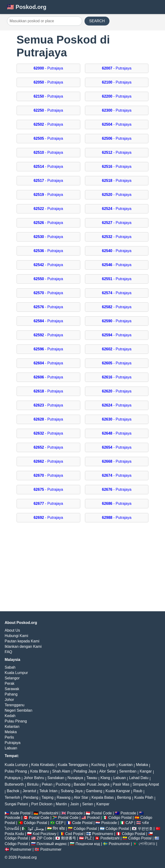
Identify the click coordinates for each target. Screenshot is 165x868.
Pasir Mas (121, 784)
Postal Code (102, 813)
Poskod (93, 818)
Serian (88, 804)
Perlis (9, 737)
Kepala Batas (103, 797)
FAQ (8, 652)
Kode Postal (20, 813)
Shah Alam (61, 771)
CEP (60, 823)
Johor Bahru (34, 778)
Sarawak (12, 689)
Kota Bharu (39, 771)
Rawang (64, 797)
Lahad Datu (139, 778)
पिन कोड (59, 829)
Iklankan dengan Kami (23, 646)
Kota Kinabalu (43, 765)
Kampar (103, 804)
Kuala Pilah (144, 797)
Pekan (47, 784)
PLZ (88, 838)
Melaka (11, 732)
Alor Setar (107, 771)
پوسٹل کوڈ (36, 829)
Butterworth (14, 784)
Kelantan (12, 727)
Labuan (11, 748)
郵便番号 (69, 838)
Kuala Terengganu (73, 765)
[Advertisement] (82, 569)
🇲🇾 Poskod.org (27, 7)
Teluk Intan (48, 791)
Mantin (61, 804)
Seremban (128, 771)
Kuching (98, 765)
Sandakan (56, 778)
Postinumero (103, 834)
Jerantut (29, 791)
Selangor (12, 678)
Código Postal (120, 818)
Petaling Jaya (85, 771)
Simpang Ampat (146, 784)
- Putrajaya (48, 68)
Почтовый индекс (52, 844)
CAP (129, 823)
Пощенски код (88, 844)
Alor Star (81, 797)
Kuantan (126, 765)
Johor (9, 700)
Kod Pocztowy (44, 834)
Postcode (75, 813)
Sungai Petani (16, 804)
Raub (138, 791)
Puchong (63, 784)
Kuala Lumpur (16, 673)
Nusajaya (75, 778)
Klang (105, 778)
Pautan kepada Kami (22, 641)
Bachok (13, 791)
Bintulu (33, 784)
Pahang (11, 694)
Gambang (94, 791)
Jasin (75, 804)
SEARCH (97, 21)
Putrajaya (13, 743)
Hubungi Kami (16, 636)
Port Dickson (42, 804)
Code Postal (82, 823)
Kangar (146, 771)
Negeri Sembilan (18, 710)
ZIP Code (44, 838)
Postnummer (119, 844)
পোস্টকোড (147, 844)
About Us (12, 630)
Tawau (92, 778)
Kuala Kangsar (118, 791)
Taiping (47, 797)
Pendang (31, 797)
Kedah (10, 716)
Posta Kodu (14, 834)
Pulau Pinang (16, 721)
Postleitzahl (49, 813)
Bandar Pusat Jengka (92, 784)
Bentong (124, 797)
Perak (10, 683)
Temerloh (12, 797)
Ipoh (112, 765)
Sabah (10, 667)
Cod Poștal (74, 834)
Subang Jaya (72, 791)
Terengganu (15, 705)
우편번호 (145, 829)
